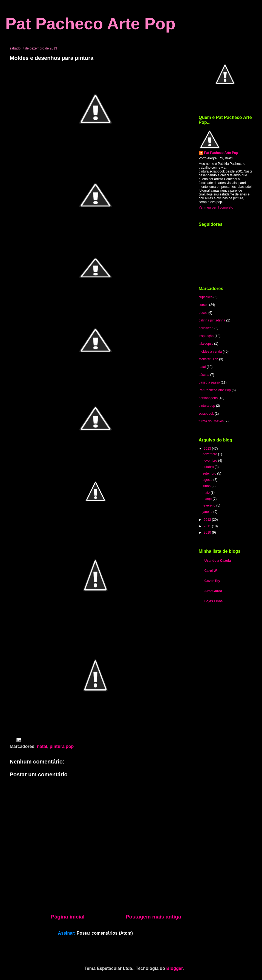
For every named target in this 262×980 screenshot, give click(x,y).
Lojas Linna (214, 601)
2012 (208, 520)
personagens (208, 398)
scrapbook (206, 414)
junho (207, 486)
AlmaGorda (213, 591)
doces (203, 313)
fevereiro (209, 505)
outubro (209, 467)
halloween (206, 328)
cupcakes (206, 297)
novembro (210, 461)
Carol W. (211, 571)
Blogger (175, 968)
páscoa (204, 375)
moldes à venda (210, 352)
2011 (208, 526)
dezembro (210, 454)
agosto (208, 480)
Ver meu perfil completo (216, 207)
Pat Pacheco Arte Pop (90, 24)
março (208, 499)
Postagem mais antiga (153, 917)
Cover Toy (212, 581)
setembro (210, 473)
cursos (204, 305)
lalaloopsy (206, 344)
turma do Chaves (211, 421)
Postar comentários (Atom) (105, 933)
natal (42, 746)
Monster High (208, 359)
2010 (208, 533)
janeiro (208, 512)
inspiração (206, 336)
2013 (208, 449)
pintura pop (62, 746)
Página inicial (68, 917)
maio (207, 493)
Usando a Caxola (218, 561)
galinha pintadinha (212, 320)
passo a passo (209, 382)
